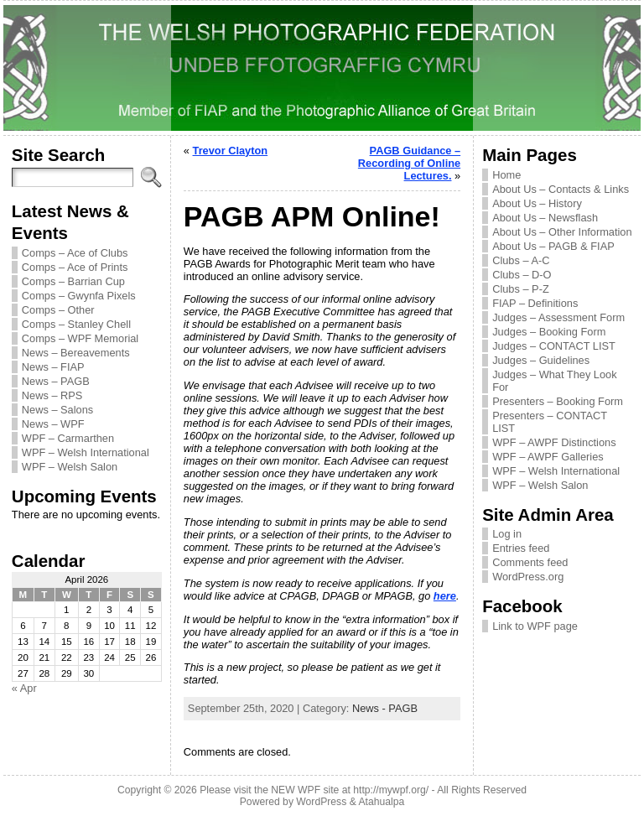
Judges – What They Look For (554, 381)
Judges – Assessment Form (558, 317)
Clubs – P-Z (521, 289)
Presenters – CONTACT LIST (550, 422)
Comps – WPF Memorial (80, 338)
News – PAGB (56, 381)
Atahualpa (381, 802)
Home (506, 175)
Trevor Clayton (231, 151)
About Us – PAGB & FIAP (553, 246)
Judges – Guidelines (541, 360)
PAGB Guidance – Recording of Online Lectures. (409, 163)
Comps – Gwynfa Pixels (79, 296)
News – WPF (53, 424)
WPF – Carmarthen (68, 438)
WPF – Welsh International (86, 452)
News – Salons (57, 410)
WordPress (321, 802)
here (445, 596)
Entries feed (521, 548)
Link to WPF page (535, 626)
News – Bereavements (76, 353)
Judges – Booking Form (549, 332)
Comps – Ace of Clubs (75, 253)
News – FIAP (53, 367)
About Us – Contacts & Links (561, 189)
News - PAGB (385, 708)
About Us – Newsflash (545, 218)
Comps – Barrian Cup (73, 281)
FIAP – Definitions (535, 303)
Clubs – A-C (521, 260)
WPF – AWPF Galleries (548, 457)
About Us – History (537, 203)
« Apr (24, 688)
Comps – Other (58, 310)
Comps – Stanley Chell (76, 324)
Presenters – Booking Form (558, 401)
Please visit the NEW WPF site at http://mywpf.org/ (314, 790)
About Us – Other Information (562, 232)
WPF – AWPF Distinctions (554, 442)
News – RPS (52, 395)
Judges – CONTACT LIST (554, 346)
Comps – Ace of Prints (75, 267)
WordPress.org (528, 577)
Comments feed (530, 562)
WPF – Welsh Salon (70, 467)
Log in (507, 534)
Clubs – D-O (522, 275)
